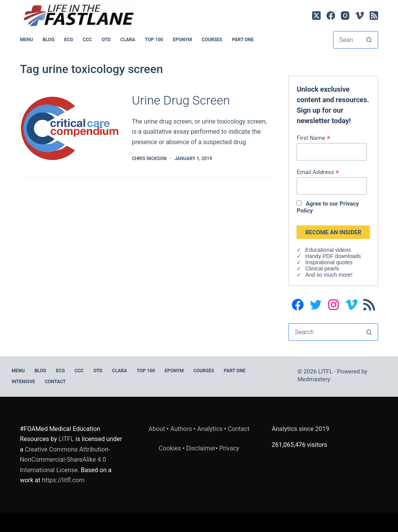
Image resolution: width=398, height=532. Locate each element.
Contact (55, 382)
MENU (26, 40)
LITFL (66, 439)
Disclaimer (201, 448)
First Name (313, 138)
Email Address (318, 172)
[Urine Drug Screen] (70, 128)
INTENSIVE (23, 382)
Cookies (170, 448)
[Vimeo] (360, 16)
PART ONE (243, 40)
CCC (87, 40)
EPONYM (182, 40)
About (157, 429)
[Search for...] (347, 40)
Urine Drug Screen (181, 100)
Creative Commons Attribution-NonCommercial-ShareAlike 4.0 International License (65, 460)
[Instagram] (345, 16)
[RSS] (374, 16)
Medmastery (314, 379)
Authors (181, 429)
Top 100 (154, 40)
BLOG (49, 40)
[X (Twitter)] (316, 16)
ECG (69, 40)
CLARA (128, 40)
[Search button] (369, 40)
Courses (212, 40)
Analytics (210, 429)
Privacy (229, 448)
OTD (106, 40)
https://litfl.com (63, 480)
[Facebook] (331, 16)
